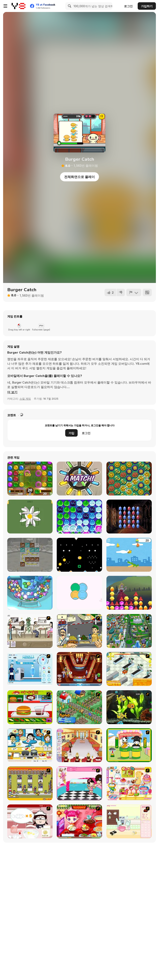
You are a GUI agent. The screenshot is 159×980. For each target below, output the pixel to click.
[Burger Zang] (30, 707)
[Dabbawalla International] (129, 631)
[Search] (69, 6)
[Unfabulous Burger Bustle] (79, 745)
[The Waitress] (30, 631)
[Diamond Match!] (79, 479)
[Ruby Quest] (129, 517)
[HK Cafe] (30, 745)
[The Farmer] (79, 707)
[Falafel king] (79, 631)
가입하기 (147, 6)
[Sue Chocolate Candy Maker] (129, 783)
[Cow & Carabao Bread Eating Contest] (129, 745)
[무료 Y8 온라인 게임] (19, 6)
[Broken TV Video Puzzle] (30, 517)
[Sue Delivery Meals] (79, 821)
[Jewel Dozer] (30, 593)
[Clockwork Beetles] (129, 479)
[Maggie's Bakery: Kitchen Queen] (30, 821)
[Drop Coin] (79, 555)
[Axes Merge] (30, 555)
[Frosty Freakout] (30, 669)
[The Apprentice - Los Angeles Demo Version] (79, 669)
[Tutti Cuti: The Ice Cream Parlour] (79, 783)
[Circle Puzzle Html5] (79, 593)
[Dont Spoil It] (79, 517)
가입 (71, 433)
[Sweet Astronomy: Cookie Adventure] (30, 479)
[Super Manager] (129, 669)
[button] (12, 392)
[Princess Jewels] (129, 593)
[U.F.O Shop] (30, 783)
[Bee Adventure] (129, 555)
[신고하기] (134, 292)
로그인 (128, 6)
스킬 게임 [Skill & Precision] (25, 399)
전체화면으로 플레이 (79, 177)
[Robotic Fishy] (129, 707)
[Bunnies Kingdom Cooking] (129, 821)
